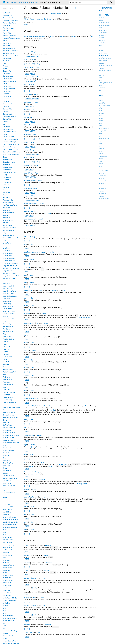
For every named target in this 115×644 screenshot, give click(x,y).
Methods (103, 75)
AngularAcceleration (9, 48)
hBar (4, 558)
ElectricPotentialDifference (11, 152)
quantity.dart (34, 2)
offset (26, 158)
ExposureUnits (8, 182)
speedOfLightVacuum (10, 618)
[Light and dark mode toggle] (111, 2)
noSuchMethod (29, 398)
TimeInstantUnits (8, 450)
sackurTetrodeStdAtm (10, 601)
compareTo (28, 267)
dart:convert (34, 474)
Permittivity (7, 329)
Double (5, 134)
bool (92, 36)
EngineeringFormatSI (10, 172)
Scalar (5, 387)
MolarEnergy (7, 304)
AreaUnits (6, 66)
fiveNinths (6, 552)
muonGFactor (7, 568)
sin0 (4, 608)
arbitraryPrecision (30, 77)
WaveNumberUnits (9, 486)
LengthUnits (7, 243)
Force (5, 190)
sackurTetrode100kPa (10, 598)
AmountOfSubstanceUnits (33, 36)
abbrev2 (27, 60)
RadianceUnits (8, 367)
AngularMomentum (9, 53)
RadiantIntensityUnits (10, 372)
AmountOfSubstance (55, 14)
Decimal (40, 219)
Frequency (6, 197)
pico (26, 427)
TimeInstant (7, 448)
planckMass (7, 585)
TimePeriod (7, 453)
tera (25, 455)
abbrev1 (27, 52)
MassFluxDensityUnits (10, 296)
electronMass (7, 542)
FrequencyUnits (8, 200)
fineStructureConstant (10, 550)
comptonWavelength (10, 525)
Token (5, 458)
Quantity (33, 19)
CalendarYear (7, 71)
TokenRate (6, 461)
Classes (6, 13)
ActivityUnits (7, 33)
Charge (5, 84)
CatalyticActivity (8, 79)
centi (26, 260)
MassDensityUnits (9, 286)
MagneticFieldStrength (10, 266)
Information (7, 223)
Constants (8, 504)
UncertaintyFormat (50, 406)
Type (36, 173)
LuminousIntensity (9, 261)
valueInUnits (28, 497)
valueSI (27, 211)
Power (5, 344)
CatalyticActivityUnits (10, 81)
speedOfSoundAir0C (9, 621)
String (43, 36)
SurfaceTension (8, 425)
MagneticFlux (7, 271)
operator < (27, 578)
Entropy (5, 175)
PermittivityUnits (8, 332)
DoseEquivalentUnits (10, 132)
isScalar (27, 117)
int (33, 110)
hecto (26, 343)
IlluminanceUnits (8, 213)
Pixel (4, 334)
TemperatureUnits (9, 438)
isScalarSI (27, 125)
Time (5, 445)
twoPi (5, 638)
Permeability (7, 324)
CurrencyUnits (7, 109)
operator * (27, 545)
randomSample (29, 435)
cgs (25, 85)
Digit (4, 124)
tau (4, 628)
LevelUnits (6, 248)
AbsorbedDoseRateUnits (11, 20)
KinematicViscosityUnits (11, 238)
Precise (5, 352)
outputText (28, 406)
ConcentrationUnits (9, 99)
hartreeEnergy (7, 555)
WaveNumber (7, 483)
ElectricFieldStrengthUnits (11, 144)
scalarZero (6, 603)
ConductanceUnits (9, 104)
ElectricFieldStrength (10, 142)
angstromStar (7, 509)
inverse (26, 350)
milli (26, 383)
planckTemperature (9, 588)
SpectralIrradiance (9, 415)
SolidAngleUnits (8, 397)
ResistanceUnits (8, 380)
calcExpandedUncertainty (32, 252)
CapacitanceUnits (9, 76)
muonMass (7, 570)
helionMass (7, 560)
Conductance (7, 101)
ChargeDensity (8, 86)
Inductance (7, 218)
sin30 (5, 611)
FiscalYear (6, 187)
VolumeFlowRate (8, 476)
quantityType (28, 173)
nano (26, 391)
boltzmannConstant (9, 517)
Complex (6, 94)
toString (27, 489)
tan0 (4, 623)
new (101, 11)
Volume (5, 473)
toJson (26, 472)
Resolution (6, 382)
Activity (5, 31)
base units (47, 213)
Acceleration (7, 26)
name (26, 150)
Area (4, 63)
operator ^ (27, 625)
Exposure (6, 180)
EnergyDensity (8, 160)
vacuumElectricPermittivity (11, 641)
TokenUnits (7, 466)
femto (26, 306)
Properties (104, 15)
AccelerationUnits (9, 28)
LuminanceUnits (8, 253)
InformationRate (8, 225)
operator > (27, 605)
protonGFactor (8, 593)
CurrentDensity (8, 114)
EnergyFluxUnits (8, 167)
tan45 (5, 626)
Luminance (6, 251)
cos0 (5, 530)
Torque (5, 468)
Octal (5, 321)
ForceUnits (6, 192)
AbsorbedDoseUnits (9, 23)
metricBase (28, 135)
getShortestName (30, 323)
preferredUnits (29, 165)
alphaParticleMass (9, 507)
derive (26, 290)
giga (26, 335)
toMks (26, 480)
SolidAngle (6, 395)
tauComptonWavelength (11, 631)
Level (5, 246)
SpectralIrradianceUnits (10, 418)
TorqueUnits (7, 471)
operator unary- (29, 632)
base (74, 8)
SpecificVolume (8, 410)
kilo (25, 360)
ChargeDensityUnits (9, 89)
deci (26, 275)
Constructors (106, 8)
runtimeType (28, 188)
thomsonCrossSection (10, 636)
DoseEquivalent (8, 129)
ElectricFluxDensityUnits (11, 149)
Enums (6, 490)
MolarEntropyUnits (9, 311)
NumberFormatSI (8, 319)
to (25, 462)
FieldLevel (6, 185)
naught (5, 573)
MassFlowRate (8, 289)
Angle (5, 41)
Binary (5, 69)
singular (27, 196)
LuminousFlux (7, 256)
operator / (27, 570)
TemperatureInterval (9, 433)
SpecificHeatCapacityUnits (11, 407)
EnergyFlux (6, 165)
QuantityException (85, 318)
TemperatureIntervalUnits (11, 435)
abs (25, 237)
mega (26, 368)
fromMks (27, 313)
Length (5, 240)
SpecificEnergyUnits (9, 402)
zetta (26, 530)
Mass (5, 281)
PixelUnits (6, 342)
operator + (27, 555)
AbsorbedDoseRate (9, 18)
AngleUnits (6, 46)
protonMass (7, 595)
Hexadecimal (7, 208)
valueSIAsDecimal (30, 219)
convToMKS (28, 94)
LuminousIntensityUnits (10, 263)
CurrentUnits (7, 119)
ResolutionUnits (8, 385)
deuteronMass (8, 537)
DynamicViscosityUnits (10, 139)
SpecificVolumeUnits (10, 412)
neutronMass (7, 578)
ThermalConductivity (10, 440)
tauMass (6, 633)
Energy (5, 157)
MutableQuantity (8, 314)
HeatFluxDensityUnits (10, 205)
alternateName (29, 67)
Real (4, 375)
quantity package (12, 2)
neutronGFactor (8, 575)
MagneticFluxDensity (10, 273)
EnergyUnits (7, 170)
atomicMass (7, 512)
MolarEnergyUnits (9, 306)
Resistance (6, 377)
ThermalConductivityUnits (11, 443)
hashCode (27, 110)
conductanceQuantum (10, 527)
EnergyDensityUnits (9, 162)
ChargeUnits (7, 91)
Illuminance (7, 210)
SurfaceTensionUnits (10, 428)
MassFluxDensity (8, 294)
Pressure (6, 354)
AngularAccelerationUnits (11, 51)
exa (25, 298)
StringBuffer (35, 406)
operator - (27, 563)
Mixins (6, 497)
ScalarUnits (7, 390)
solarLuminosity (8, 616)
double (32, 158)
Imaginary (6, 215)
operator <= (28, 588)
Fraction (6, 195)
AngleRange (7, 43)
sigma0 (5, 606)
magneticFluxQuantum (10, 565)
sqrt (26, 445)
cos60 (5, 532)
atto (25, 244)
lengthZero (6, 563)
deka (26, 283)
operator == (28, 598)
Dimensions (37, 102)
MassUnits (6, 299)
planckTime (7, 590)
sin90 (5, 613)
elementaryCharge (9, 545)
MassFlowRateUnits (9, 291)
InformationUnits (8, 230)
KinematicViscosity (9, 235)
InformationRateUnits (10, 228)
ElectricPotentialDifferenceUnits (13, 154)
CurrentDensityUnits (9, 117)
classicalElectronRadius (11, 522)
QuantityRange (8, 362)
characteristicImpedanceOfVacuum (14, 520)
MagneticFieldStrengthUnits (12, 268)
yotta (26, 514)
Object (26, 19)
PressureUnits (7, 357)
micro (26, 375)
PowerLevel (7, 347)
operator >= (28, 615)
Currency (6, 106)
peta (26, 420)
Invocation (37, 398)
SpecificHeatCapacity (10, 405)
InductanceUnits (8, 220)
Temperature (7, 430)
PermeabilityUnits (9, 326)
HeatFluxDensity (8, 203)
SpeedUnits (7, 423)
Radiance (6, 364)
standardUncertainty (31, 204)
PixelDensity (7, 337)
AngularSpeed (7, 58)
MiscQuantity (7, 301)
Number (31, 85)
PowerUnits (7, 349)
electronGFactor (8, 540)
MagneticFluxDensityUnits (11, 276)
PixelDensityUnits (9, 339)
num (40, 38)
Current (5, 112)
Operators (104, 171)
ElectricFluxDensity (9, 147)
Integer (5, 233)
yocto (26, 507)
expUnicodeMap (8, 547)
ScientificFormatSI (9, 392)
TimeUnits (6, 455)
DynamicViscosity (9, 137)
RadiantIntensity (8, 369)
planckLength (7, 583)
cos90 (5, 535)
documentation (24, 2)
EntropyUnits (7, 177)
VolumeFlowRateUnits (10, 478)
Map (33, 472)
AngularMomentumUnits (11, 56)
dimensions (28, 102)
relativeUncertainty (30, 181)
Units (26, 25)
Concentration (7, 96)
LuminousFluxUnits (9, 258)
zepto (26, 522)
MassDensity (7, 283)
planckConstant (8, 580)
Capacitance (7, 74)
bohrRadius (7, 515)
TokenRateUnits (8, 463)
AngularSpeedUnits (9, 61)
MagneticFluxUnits (9, 278)
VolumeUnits (7, 481)
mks (26, 142)
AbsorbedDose (8, 15)
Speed (5, 420)
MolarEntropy (7, 309)
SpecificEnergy (8, 400)
